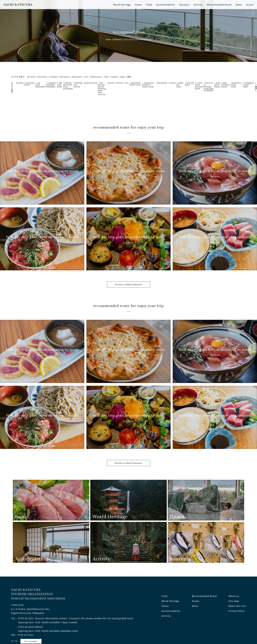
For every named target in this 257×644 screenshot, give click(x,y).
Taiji (106, 77)
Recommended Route (219, 5)
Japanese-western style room (148, 85)
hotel (111, 83)
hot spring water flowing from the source (102, 89)
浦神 (129, 77)
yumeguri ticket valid (248, 85)
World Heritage (122, 5)
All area (31, 77)
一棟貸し (256, 88)
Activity (198, 5)
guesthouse (91, 83)
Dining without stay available (68, 86)
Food (149, 5)
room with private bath (199, 86)
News (239, 5)
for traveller (31, 641)
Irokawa (53, 77)
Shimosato (96, 77)
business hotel (29, 84)
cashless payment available (51, 85)
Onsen (138, 5)
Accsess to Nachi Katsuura (128, 284)
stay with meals (217, 85)
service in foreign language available (209, 87)
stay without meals (226, 85)
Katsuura (65, 77)
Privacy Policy (237, 611)
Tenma (114, 77)
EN (253, 13)
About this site (237, 606)
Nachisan (77, 77)
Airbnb (20, 83)
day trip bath (60, 85)
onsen (173, 83)
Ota (86, 77)
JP (247, 13)
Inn (127, 83)
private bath (190, 84)
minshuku (162, 83)
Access (250, 5)
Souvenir (184, 5)
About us (234, 596)
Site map (234, 601)
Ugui (122, 77)
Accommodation (166, 5)
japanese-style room (135, 84)
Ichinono (42, 77)
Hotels (120, 83)
